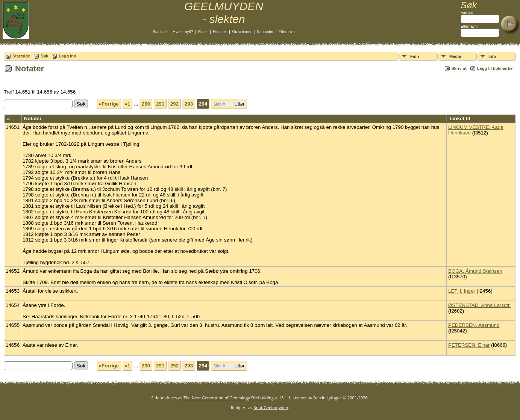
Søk (44, 56)
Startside (160, 32)
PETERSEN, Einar (469, 345)
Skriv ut (459, 68)
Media (455, 56)
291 (160, 104)
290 (146, 104)
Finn (415, 56)
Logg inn (67, 56)
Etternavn (287, 32)
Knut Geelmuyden (271, 407)
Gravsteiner (242, 32)
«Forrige (109, 104)
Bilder (203, 32)
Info (492, 56)
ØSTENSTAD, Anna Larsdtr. (479, 305)
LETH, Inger (462, 291)
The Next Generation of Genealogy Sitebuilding (229, 398)
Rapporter (265, 32)
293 (189, 104)
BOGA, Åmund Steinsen (475, 271)
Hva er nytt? (183, 32)
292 (174, 104)
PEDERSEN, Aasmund (474, 325)
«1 (128, 104)
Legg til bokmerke (495, 68)
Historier (220, 32)
